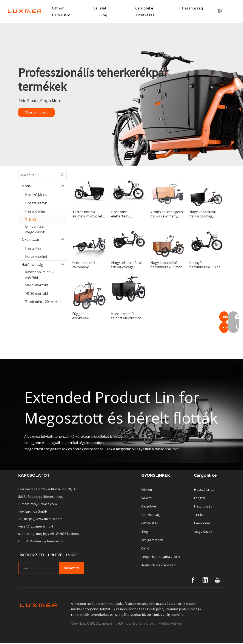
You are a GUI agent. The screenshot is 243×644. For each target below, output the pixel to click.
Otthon (59, 8)
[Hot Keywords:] (62, 175)
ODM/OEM (62, 15)
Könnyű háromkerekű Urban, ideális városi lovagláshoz (206, 265)
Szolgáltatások (152, 540)
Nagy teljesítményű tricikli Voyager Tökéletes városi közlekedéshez (127, 265)
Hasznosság (193, 8)
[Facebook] (193, 580)
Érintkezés (146, 15)
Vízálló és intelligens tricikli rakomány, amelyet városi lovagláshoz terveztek (167, 215)
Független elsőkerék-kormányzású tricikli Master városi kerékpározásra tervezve (88, 317)
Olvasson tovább (36, 113)
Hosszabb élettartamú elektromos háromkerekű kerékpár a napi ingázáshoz (124, 215)
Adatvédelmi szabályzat (159, 566)
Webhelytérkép (171, 624)
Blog (104, 15)
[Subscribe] (72, 568)
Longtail (200, 498)
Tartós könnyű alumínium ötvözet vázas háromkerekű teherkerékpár (88, 215)
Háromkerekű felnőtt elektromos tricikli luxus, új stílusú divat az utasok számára (126, 317)
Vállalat (101, 8)
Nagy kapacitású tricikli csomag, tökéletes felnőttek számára (205, 215)
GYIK (145, 549)
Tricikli (198, 515)
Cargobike (145, 8)
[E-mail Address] (38, 568)
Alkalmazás (44, 240)
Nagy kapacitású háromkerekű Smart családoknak (167, 265)
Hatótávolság (44, 265)
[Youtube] (217, 580)
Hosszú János (204, 490)
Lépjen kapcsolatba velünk (161, 557)
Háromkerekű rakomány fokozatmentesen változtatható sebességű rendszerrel (87, 265)
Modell (44, 187)
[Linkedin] (205, 580)
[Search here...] (38, 175)
